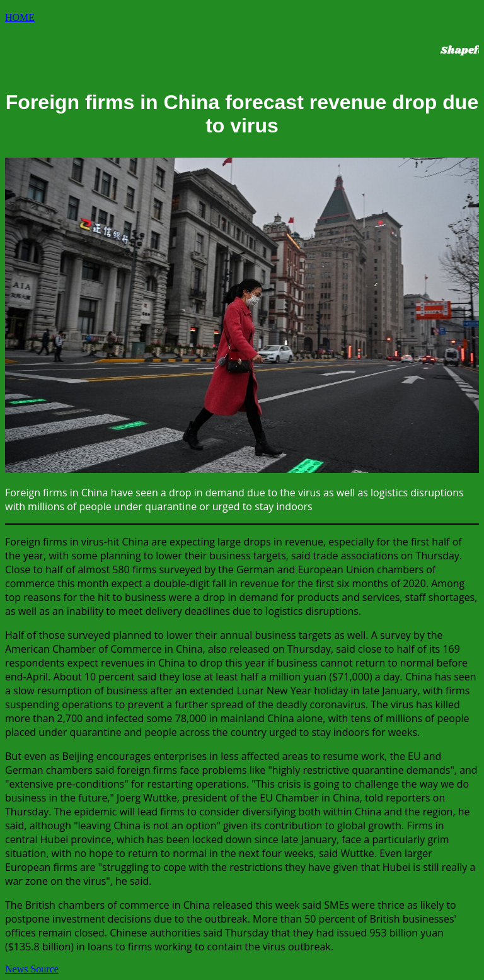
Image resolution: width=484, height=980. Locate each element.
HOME (20, 17)
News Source (32, 969)
